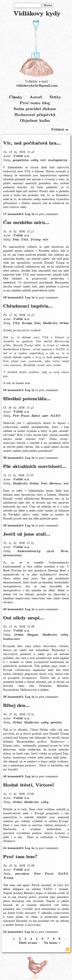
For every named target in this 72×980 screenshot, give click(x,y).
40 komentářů (13, 609)
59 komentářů (13, 298)
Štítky (55, 97)
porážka (56, 723)
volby (34, 160)
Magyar (33, 635)
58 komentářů (13, 390)
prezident (22, 874)
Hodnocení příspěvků (35, 115)
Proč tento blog (35, 103)
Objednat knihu (35, 121)
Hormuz (55, 484)
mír (43, 160)
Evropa (27, 323)
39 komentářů (13, 458)
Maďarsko (50, 323)
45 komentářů (13, 848)
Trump (35, 240)
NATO (55, 416)
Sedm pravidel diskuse (35, 109)
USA (25, 240)
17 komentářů (13, 214)
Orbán (64, 323)
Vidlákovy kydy (37, 14)
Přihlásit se (60, 130)
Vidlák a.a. (21, 156)
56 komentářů (13, 776)
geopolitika (20, 160)
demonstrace (12, 556)
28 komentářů (13, 697)
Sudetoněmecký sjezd (36, 551)
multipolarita (57, 160)
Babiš (35, 416)
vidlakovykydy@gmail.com (37, 86)
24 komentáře (13, 932)
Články (16, 97)
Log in (30, 214)
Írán (16, 240)
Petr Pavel (21, 416)
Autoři (36, 97)
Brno (64, 551)
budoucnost (11, 639)
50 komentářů (13, 526)
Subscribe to (67, 949)
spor (45, 416)
